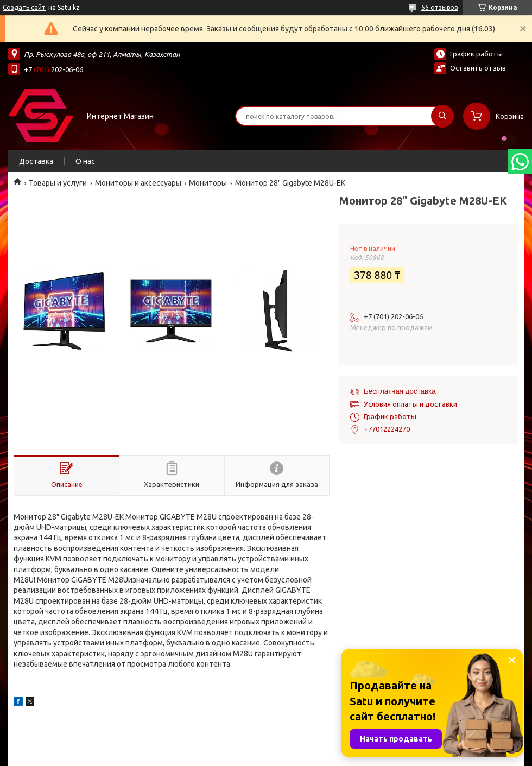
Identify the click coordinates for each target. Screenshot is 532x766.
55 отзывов (439, 7)
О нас (85, 161)
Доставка (36, 161)
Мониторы (208, 183)
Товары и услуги (58, 183)
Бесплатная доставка (400, 391)
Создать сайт (24, 7)
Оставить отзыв (478, 68)
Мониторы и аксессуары (138, 183)
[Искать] (442, 116)
